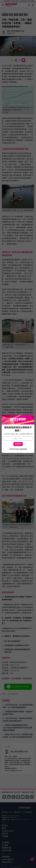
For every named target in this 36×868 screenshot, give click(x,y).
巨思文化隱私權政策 (21, 449)
